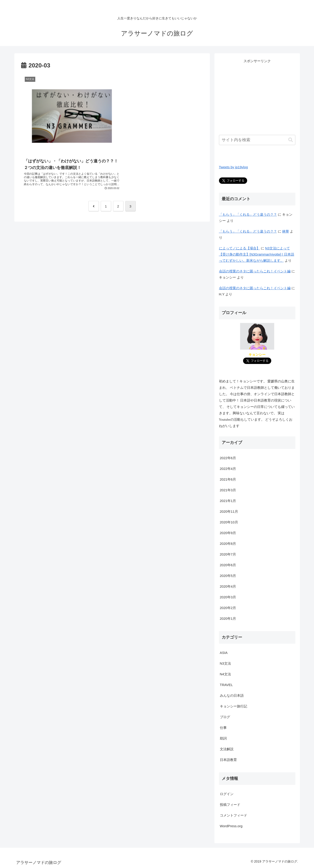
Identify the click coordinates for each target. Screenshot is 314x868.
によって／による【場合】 (239, 248)
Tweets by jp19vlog (234, 167)
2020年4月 (228, 586)
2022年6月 (228, 458)
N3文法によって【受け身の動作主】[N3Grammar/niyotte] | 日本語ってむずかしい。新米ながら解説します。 (257, 254)
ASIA (224, 653)
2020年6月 (228, 565)
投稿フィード (230, 805)
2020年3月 (228, 597)
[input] (257, 140)
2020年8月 (228, 544)
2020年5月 (228, 576)
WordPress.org (231, 826)
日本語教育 (228, 760)
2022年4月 (228, 469)
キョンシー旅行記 (234, 706)
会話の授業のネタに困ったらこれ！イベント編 (255, 271)
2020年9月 (228, 533)
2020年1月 (228, 618)
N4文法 (225, 674)
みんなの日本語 (232, 695)
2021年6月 (228, 479)
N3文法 (225, 663)
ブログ (225, 717)
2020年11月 (229, 511)
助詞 (223, 738)
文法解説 (227, 749)
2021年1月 (228, 501)
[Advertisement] (257, 96)
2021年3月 (228, 490)
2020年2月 (228, 608)
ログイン (227, 794)
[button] (291, 140)
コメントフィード (234, 815)
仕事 (223, 728)
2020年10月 (229, 522)
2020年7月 (228, 554)
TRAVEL (226, 685)
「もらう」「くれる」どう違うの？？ (248, 214)
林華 (286, 231)
